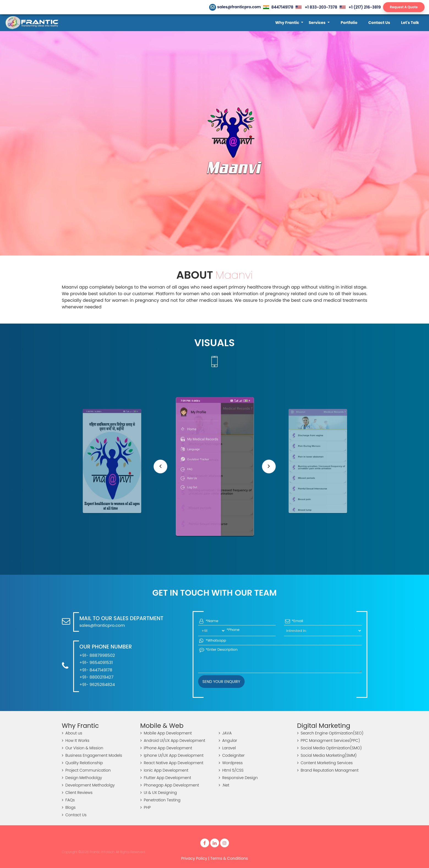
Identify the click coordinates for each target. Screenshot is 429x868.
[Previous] (160, 466)
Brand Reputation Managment (328, 770)
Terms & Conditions (229, 858)
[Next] (269, 466)
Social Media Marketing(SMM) (327, 755)
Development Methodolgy (88, 785)
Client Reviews (77, 793)
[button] (289, 23)
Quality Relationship (83, 763)
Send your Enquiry (221, 682)
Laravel (227, 748)
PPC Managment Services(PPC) (329, 740)
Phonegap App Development (170, 785)
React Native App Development (172, 763)
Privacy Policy (194, 858)
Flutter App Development (166, 778)
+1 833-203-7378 (316, 7)
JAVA (225, 733)
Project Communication (86, 770)
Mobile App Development (166, 733)
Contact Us (74, 815)
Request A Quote (404, 7)
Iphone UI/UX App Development (172, 755)
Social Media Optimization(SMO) (330, 748)
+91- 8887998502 (97, 655)
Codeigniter (232, 755)
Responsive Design (238, 778)
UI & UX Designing (159, 793)
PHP (146, 807)
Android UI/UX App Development (173, 740)
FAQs (68, 800)
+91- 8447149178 (96, 670)
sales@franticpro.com (235, 7)
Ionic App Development (164, 770)
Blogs (69, 807)
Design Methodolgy (82, 778)
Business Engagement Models (92, 755)
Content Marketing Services (325, 763)
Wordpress (231, 763)
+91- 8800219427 (97, 677)
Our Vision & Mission (83, 748)
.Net (224, 785)
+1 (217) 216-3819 (360, 7)
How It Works (76, 740)
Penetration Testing (160, 800)
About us (72, 733)
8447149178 (278, 7)
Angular (228, 740)
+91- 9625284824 (97, 684)
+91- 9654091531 (96, 662)
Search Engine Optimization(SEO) (330, 733)
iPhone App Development (166, 748)
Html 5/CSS (231, 770)
